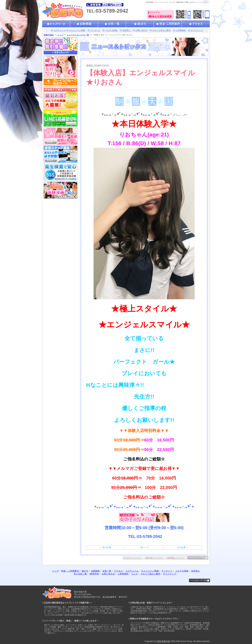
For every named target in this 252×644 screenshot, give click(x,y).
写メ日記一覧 (80, 574)
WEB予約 (94, 574)
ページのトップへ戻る (197, 558)
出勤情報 (171, 558)
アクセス (118, 571)
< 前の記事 (105, 548)
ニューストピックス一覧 (78, 35)
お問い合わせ (141, 30)
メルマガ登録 (111, 30)
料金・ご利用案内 (70, 571)
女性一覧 (149, 558)
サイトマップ (197, 30)
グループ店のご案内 (161, 30)
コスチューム (60, 30)
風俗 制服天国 (163, 641)
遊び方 (85, 571)
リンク (135, 574)
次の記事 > (183, 548)
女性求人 (126, 30)
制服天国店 (49, 35)
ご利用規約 (181, 30)
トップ (60, 35)
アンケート (95, 30)
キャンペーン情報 (77, 30)
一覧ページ (144, 548)
